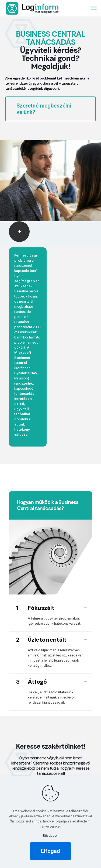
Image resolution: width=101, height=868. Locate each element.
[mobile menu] (94, 8)
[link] (19, 232)
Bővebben (51, 836)
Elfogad (50, 851)
